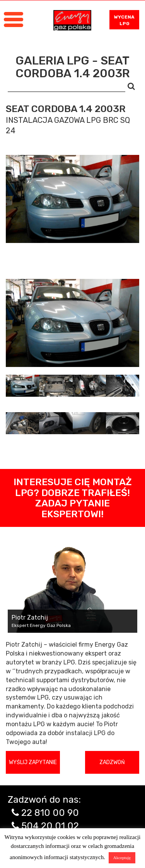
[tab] (22, 386)
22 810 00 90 (50, 813)
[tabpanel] (72, 323)
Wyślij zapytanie (33, 762)
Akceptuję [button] (122, 858)
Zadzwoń (112, 762)
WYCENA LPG (124, 20)
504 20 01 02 (50, 826)
